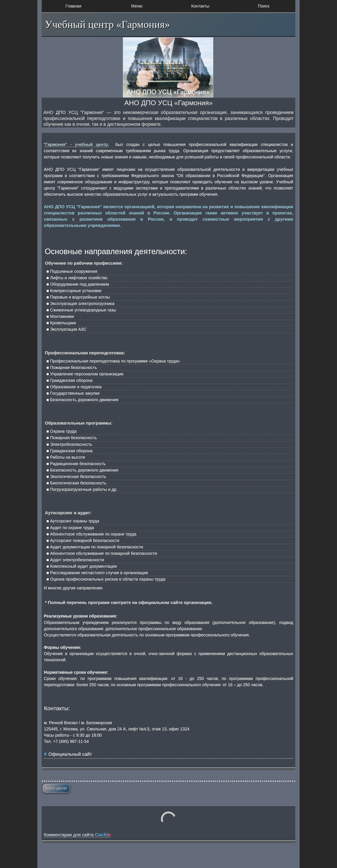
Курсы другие (56, 788)
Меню (137, 6)
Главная (74, 6)
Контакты (200, 6)
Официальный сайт (70, 754)
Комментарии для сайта (77, 835)
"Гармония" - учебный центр (76, 144)
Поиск (264, 6)
